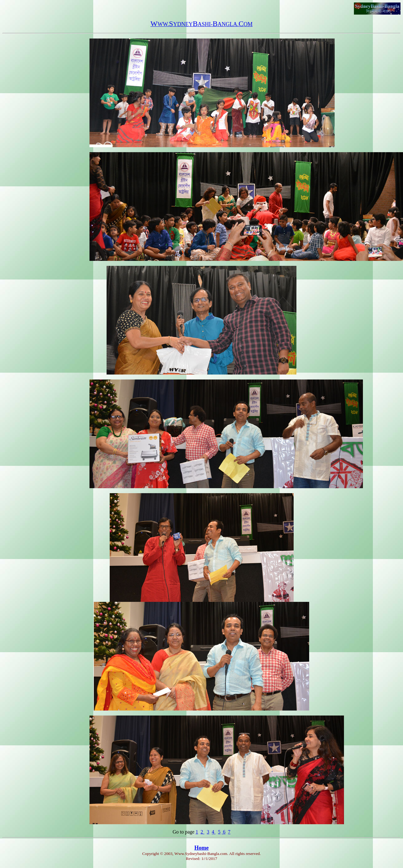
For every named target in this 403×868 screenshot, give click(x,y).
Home (202, 848)
